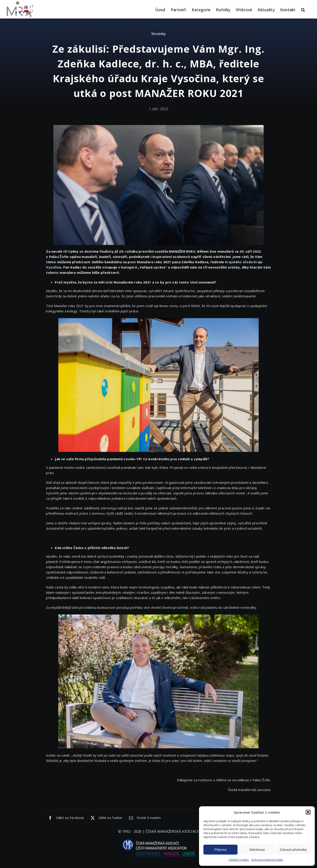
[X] (105, 819)
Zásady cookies (239, 860)
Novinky (158, 34)
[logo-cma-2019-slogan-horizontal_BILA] (158, 839)
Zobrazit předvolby (293, 850)
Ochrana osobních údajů (267, 860)
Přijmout (220, 850)
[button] (308, 812)
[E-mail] (144, 819)
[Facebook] (65, 819)
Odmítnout (257, 850)
